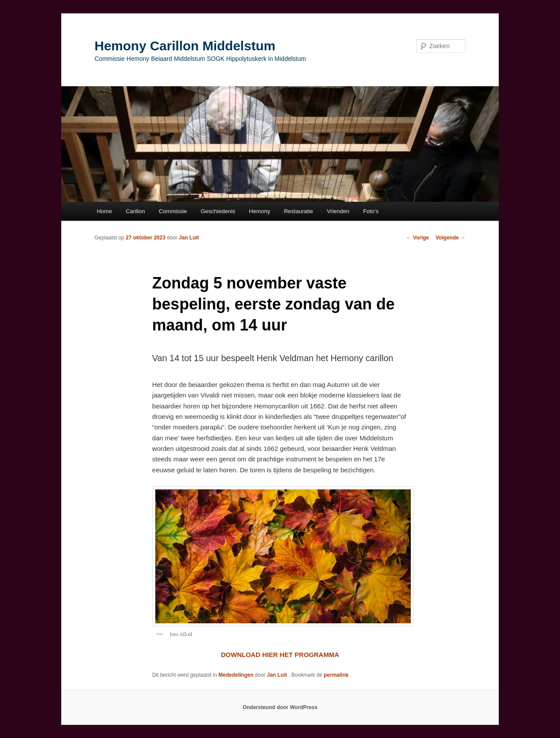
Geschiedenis (218, 211)
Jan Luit (189, 238)
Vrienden (338, 211)
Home (104, 211)
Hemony (259, 211)
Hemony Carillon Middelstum (185, 46)
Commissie (173, 211)
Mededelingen (236, 675)
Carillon (135, 211)
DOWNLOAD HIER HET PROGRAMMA (280, 655)
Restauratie (298, 211)
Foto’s (371, 211)
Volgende (451, 238)
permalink (337, 675)
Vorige (418, 238)
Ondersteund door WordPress (280, 707)
